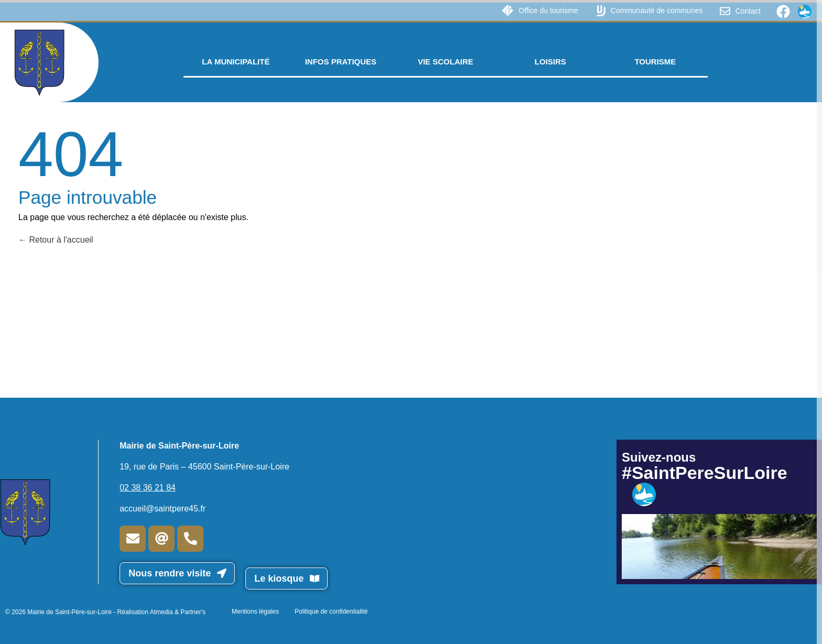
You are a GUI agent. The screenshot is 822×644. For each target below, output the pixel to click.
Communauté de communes (657, 10)
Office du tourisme (548, 10)
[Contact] (725, 11)
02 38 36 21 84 (148, 488)
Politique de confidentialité (331, 612)
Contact (748, 11)
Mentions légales (255, 612)
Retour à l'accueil (56, 240)
